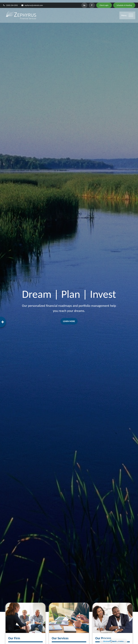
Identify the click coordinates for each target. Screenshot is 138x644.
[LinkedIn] (84, 3)
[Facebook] (92, 3)
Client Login (104, 3)
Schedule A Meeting (124, 3)
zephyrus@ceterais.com (32, 3)
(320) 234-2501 (10, 3)
